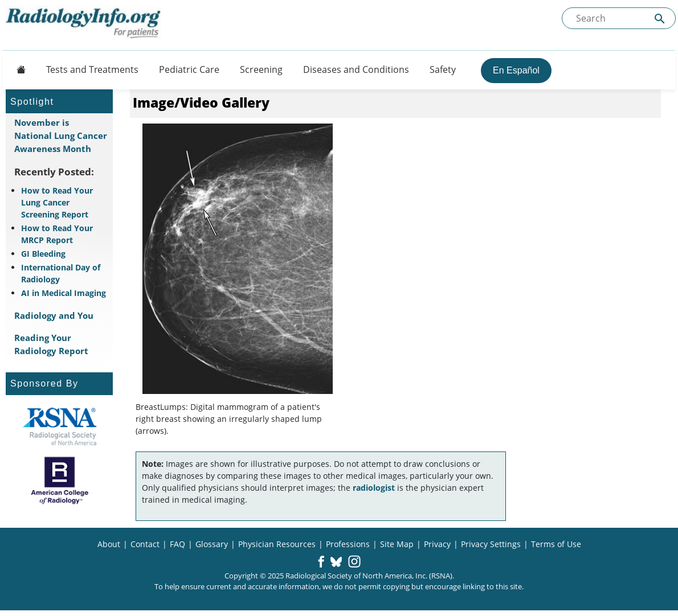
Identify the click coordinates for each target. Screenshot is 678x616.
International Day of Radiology (61, 273)
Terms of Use (556, 544)
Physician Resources (277, 544)
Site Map (397, 544)
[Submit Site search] (660, 19)
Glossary (212, 544)
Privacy (437, 544)
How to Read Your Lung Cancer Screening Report (57, 202)
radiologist (374, 488)
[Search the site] (619, 18)
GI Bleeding (43, 254)
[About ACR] (60, 481)
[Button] (18, 69)
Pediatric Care (189, 69)
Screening (261, 69)
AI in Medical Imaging (64, 293)
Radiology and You (54, 315)
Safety (443, 69)
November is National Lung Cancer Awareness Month (61, 135)
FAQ (177, 544)
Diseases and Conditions (356, 69)
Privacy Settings (491, 544)
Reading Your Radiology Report (51, 344)
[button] (321, 562)
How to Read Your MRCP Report (57, 234)
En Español (516, 70)
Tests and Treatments (92, 69)
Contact (145, 544)
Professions (348, 544)
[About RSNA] (60, 426)
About (109, 544)
